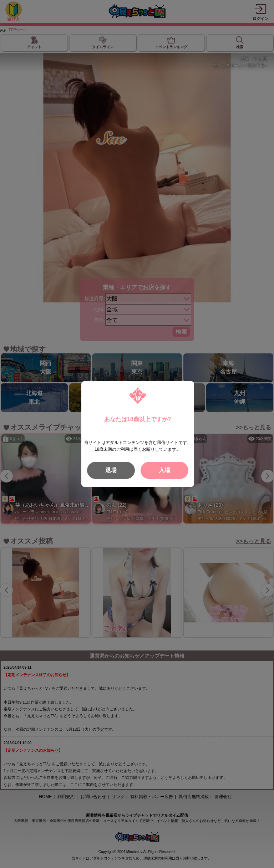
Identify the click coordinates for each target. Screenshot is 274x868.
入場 (164, 470)
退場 (111, 470)
